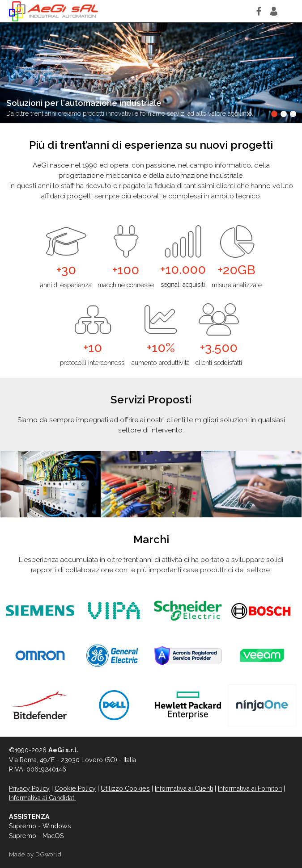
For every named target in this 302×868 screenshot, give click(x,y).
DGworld (48, 854)
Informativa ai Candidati (42, 798)
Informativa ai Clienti (184, 788)
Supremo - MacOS (36, 836)
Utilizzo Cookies (125, 788)
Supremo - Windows (40, 826)
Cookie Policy (75, 788)
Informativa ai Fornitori (250, 788)
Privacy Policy (29, 788)
